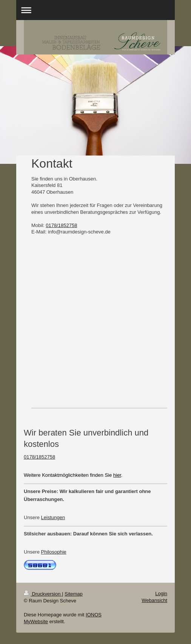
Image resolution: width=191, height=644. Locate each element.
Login (161, 593)
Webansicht (154, 600)
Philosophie (54, 552)
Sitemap (74, 594)
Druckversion (43, 594)
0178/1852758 (61, 225)
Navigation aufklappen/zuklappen (95, 10)
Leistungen (53, 517)
